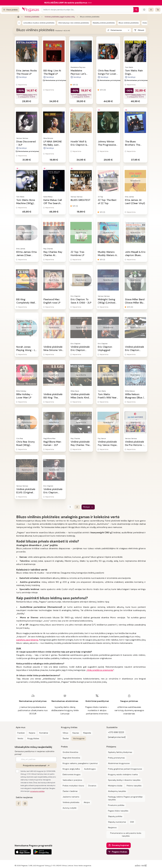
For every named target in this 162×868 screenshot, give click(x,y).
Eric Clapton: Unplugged (105, 348)
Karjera (32, 733)
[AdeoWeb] (141, 866)
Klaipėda (87, 733)
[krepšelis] (158, 10)
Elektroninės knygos (72, 774)
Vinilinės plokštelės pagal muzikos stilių (60, 17)
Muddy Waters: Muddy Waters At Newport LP (108, 255)
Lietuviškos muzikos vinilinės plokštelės (39, 23)
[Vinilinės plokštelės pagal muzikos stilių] (19, 23)
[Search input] (88, 10)
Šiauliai (66, 738)
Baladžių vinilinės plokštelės (104, 23)
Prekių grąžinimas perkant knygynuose (125, 769)
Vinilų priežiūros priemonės (100, 670)
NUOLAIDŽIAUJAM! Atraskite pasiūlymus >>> (68, 3)
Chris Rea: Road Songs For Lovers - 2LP (108, 74)
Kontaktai (44, 733)
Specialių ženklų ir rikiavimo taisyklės (124, 780)
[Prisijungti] (151, 10)
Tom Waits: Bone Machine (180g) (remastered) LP (26, 203)
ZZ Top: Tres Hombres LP (77, 254)
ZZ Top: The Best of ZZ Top (107, 202)
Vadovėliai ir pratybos (72, 780)
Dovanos (92, 786)
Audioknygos (90, 769)
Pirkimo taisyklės (134, 786)
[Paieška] (136, 10)
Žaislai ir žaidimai (70, 791)
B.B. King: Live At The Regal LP (52, 72)
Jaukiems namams (71, 797)
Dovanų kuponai (120, 845)
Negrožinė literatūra (71, 758)
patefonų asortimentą (27, 640)
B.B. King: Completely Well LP (26, 303)
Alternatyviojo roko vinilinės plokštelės (74, 23)
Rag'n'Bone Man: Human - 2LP (52, 443)
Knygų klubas (33, 738)
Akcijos (87, 802)
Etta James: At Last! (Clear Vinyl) (135, 202)
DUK (132, 822)
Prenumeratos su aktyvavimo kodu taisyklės (126, 834)
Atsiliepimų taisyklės (117, 791)
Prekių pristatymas (116, 758)
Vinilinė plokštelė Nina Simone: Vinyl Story (54, 350)
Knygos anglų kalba (71, 769)
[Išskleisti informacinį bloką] (144, 10)
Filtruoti (141, 30)
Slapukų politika (115, 816)
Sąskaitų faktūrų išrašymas (120, 752)
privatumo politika (37, 791)
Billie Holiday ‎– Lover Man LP (24, 396)
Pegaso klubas (120, 852)
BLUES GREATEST (81, 200)
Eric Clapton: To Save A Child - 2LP (81, 301)
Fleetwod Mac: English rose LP (52, 301)
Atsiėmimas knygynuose (119, 763)
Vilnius (65, 733)
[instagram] (25, 803)
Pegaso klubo (28, 95)
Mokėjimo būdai (115, 786)
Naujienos (112, 827)
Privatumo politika (116, 805)
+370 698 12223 (116, 732)
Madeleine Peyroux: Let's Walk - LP (78, 74)
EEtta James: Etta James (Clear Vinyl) (26, 255)
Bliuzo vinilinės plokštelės (129, 23)
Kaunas (76, 733)
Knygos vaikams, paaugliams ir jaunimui (80, 763)
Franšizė (21, 733)
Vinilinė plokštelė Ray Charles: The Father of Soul (80, 445)
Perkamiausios (116, 30)
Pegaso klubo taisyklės (118, 811)
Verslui (20, 738)
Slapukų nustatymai (117, 822)
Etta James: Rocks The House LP (27, 72)
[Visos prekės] (10, 10)
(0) (105, 90)
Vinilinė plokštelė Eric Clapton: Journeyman (80, 350)
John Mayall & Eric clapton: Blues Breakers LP (135, 255)
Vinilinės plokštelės (32, 17)
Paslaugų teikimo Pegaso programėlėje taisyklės (125, 798)
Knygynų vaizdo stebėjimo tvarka (123, 774)
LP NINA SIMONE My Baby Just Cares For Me (53, 145)
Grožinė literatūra (70, 752)
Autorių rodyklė (70, 808)
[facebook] (18, 803)
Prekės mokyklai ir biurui (73, 786)
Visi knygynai (79, 738)
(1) (77, 85)
